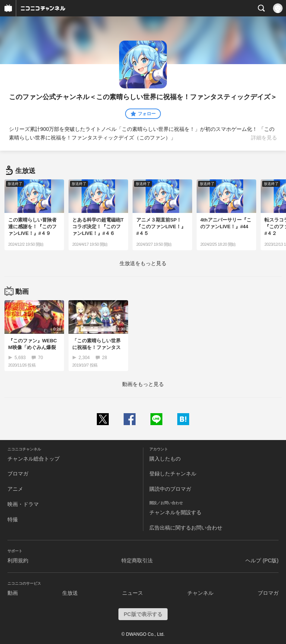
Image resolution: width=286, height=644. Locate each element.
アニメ (15, 489)
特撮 (13, 519)
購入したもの (165, 459)
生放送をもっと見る (143, 263)
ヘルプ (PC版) (262, 560)
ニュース (133, 593)
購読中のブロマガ (170, 489)
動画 (13, 593)
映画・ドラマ (23, 504)
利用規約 (18, 560)
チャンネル (200, 593)
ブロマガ (18, 474)
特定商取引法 (137, 560)
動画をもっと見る (143, 384)
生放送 (70, 593)
